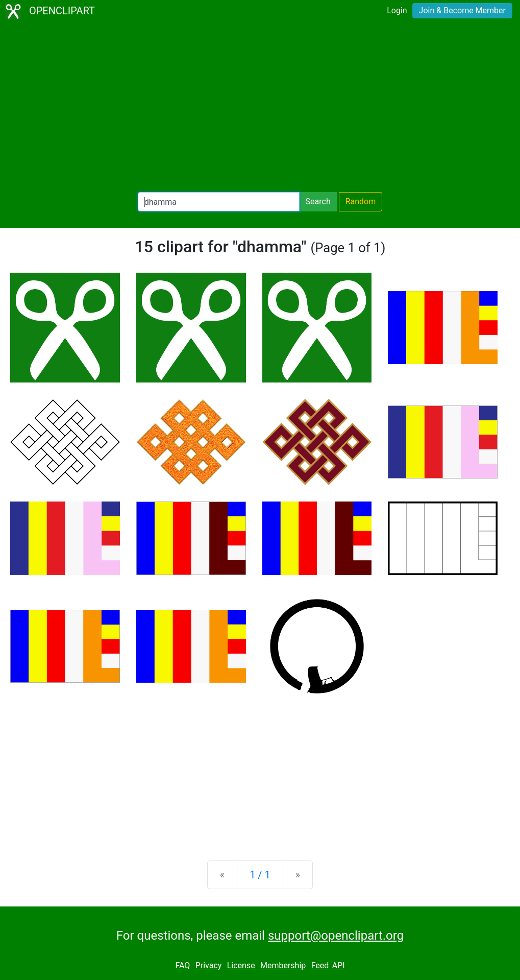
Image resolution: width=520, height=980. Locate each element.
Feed (320, 965)
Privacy (209, 965)
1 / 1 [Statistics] (260, 875)
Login (397, 10)
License (241, 965)
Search (318, 201)
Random (361, 201)
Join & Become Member (462, 10)
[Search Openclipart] (219, 202)
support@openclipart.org (336, 936)
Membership (283, 965)
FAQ (182, 965)
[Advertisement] (260, 107)
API (339, 965)
